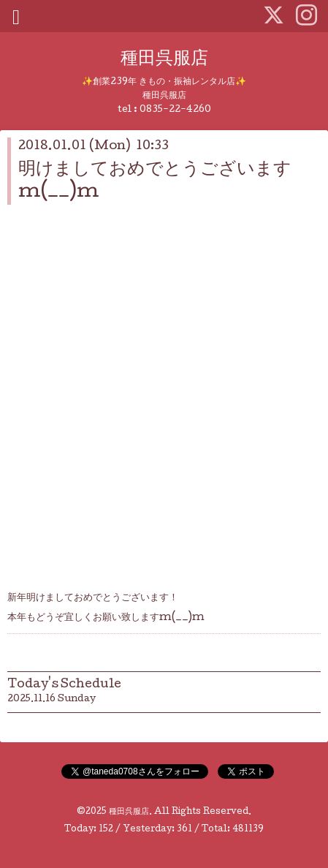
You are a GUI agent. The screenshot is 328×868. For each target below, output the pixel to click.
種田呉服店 (164, 60)
